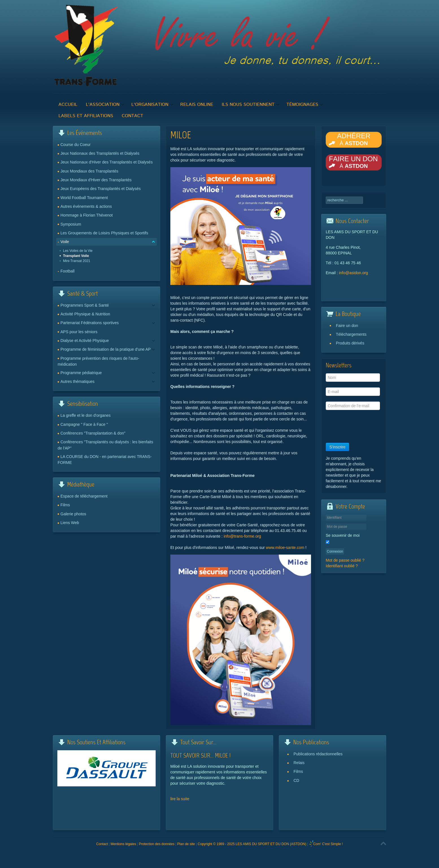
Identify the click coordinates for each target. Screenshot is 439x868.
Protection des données (157, 844)
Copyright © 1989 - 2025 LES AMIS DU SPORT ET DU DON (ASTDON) (252, 844)
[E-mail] (353, 392)
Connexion (335, 551)
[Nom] (353, 378)
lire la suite (180, 799)
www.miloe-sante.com (285, 548)
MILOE (181, 136)
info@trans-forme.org (242, 536)
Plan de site (186, 844)
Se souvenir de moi (343, 535)
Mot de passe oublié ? (345, 560)
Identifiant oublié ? (342, 566)
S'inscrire (337, 447)
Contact (102, 844)
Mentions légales (123, 844)
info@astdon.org (354, 273)
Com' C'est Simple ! (328, 844)
